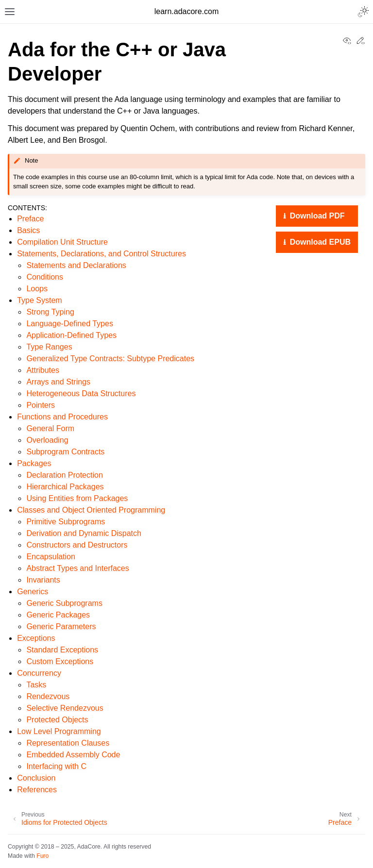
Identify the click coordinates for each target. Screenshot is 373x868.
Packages (34, 463)
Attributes (43, 370)
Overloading (47, 440)
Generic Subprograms (64, 603)
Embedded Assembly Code (73, 755)
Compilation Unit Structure (62, 242)
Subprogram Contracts (65, 452)
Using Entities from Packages (77, 498)
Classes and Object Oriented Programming (91, 510)
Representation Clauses (68, 743)
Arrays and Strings (58, 382)
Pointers (41, 405)
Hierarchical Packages (65, 487)
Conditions (45, 277)
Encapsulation (51, 557)
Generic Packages (58, 615)
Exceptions (36, 638)
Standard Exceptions (62, 650)
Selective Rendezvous (65, 708)
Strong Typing (50, 312)
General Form (50, 428)
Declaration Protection (64, 475)
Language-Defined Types (70, 324)
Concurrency (39, 673)
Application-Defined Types (71, 335)
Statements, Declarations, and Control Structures (102, 254)
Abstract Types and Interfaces (77, 568)
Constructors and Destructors (77, 545)
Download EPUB (319, 242)
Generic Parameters (61, 626)
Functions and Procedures (62, 417)
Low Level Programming (59, 731)
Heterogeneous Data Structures (81, 393)
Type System (39, 300)
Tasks (36, 685)
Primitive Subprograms (66, 522)
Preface (30, 219)
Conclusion (36, 778)
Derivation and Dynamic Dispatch (84, 533)
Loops (37, 289)
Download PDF (316, 216)
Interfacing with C (56, 766)
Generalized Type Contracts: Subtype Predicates (110, 359)
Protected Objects (57, 720)
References (37, 790)
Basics (28, 230)
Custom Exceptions (60, 661)
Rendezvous (48, 696)
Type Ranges (49, 347)
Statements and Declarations (76, 265)
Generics (33, 592)
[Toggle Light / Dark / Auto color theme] (363, 12)
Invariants (43, 580)
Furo (42, 856)
